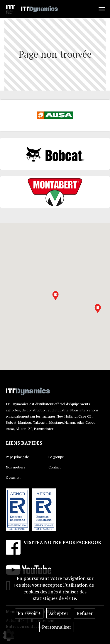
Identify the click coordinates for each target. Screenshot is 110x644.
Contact (55, 467)
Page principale (17, 457)
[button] (55, 296)
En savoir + (29, 613)
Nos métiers (16, 467)
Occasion (13, 477)
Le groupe (56, 457)
